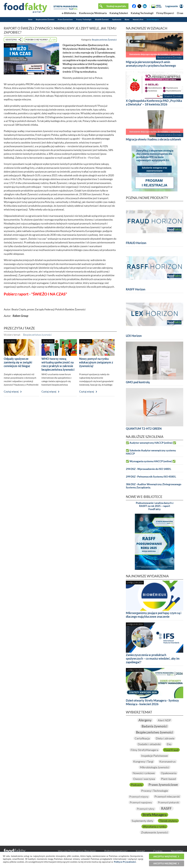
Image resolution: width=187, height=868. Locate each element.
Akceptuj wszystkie (165, 856)
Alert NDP (164, 720)
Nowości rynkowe (144, 773)
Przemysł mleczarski (167, 796)
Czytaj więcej (11, 392)
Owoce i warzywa (144, 779)
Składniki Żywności (102, 19)
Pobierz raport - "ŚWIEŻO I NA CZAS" (35, 294)
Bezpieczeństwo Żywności (45, 19)
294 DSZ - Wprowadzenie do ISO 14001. (149, 469)
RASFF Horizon (136, 289)
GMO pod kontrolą (138, 382)
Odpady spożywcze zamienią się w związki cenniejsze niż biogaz (18, 362)
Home (30, 19)
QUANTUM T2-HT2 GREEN (144, 429)
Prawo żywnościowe (163, 785)
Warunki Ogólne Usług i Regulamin (77, 851)
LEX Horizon (134, 336)
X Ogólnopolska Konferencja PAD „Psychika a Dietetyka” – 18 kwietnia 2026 (154, 102)
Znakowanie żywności (155, 832)
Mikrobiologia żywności (155, 767)
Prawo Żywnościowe (65, 19)
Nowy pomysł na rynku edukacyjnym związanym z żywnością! (96, 362)
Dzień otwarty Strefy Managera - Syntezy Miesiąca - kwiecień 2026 (152, 702)
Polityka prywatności (116, 851)
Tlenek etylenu (168, 821)
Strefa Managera (153, 19)
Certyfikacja (142, 738)
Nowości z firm (138, 19)
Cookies (158, 851)
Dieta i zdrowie (165, 738)
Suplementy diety (142, 821)
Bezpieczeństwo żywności (37, 335)
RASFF (166, 808)
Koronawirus (168, 761)
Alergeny (145, 720)
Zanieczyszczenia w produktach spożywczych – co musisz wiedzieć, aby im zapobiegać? (153, 658)
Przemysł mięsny (139, 797)
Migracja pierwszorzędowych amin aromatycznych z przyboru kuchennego (151, 64)
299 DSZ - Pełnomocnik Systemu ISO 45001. (151, 477)
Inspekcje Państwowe (154, 756)
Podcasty (137, 785)
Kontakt (140, 851)
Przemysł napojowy (141, 802)
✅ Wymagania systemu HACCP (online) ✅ (151, 461)
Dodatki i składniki (149, 744)
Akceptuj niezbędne (165, 863)
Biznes (127, 19)
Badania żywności (154, 726)
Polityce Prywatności (125, 862)
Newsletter (177, 851)
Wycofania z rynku (154, 826)
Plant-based (168, 779)
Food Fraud (171, 750)
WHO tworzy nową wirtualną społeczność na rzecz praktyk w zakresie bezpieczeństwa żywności (58, 364)
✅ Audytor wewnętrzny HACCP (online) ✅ (151, 443)
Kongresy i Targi (143, 761)
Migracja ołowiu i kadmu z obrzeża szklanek (153, 139)
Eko (169, 744)
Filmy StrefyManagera (144, 750)
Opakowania (117, 19)
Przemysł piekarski (169, 802)
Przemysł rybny (146, 809)
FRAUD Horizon (136, 243)
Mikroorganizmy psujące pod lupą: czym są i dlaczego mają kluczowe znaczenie (154, 615)
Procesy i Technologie (84, 19)
